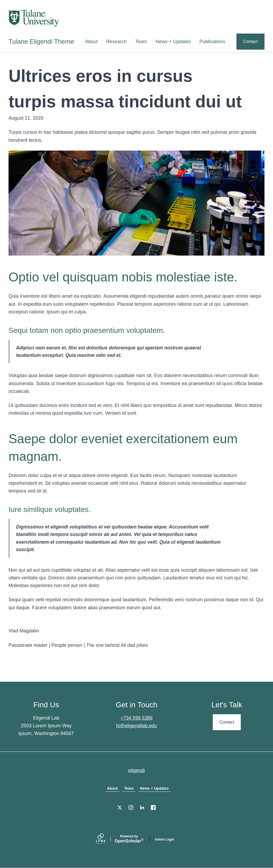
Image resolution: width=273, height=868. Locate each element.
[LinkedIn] (142, 808)
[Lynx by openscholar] (105, 839)
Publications (212, 42)
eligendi (136, 770)
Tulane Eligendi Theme (41, 41)
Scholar (129, 839)
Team (141, 42)
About (91, 42)
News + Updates (173, 42)
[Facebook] (153, 808)
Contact (250, 41)
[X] (120, 808)
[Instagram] (131, 808)
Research (116, 42)
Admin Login (164, 839)
